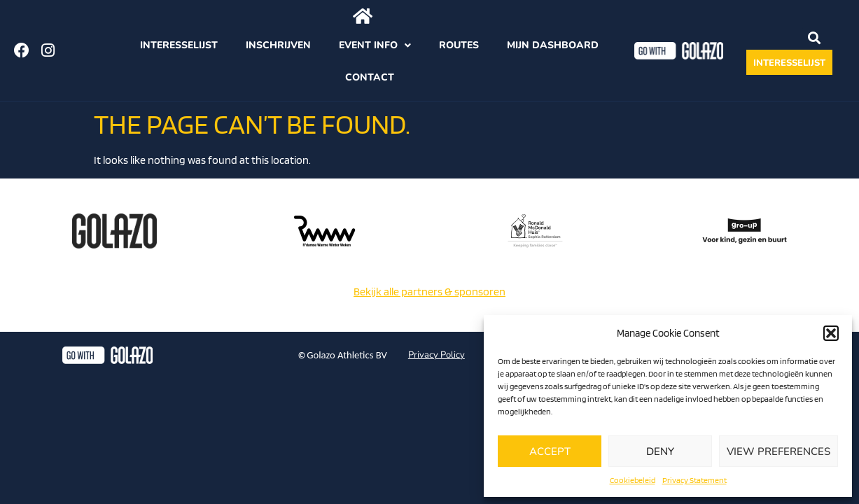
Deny (660, 451)
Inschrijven (278, 45)
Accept (550, 451)
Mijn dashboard (553, 45)
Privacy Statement (694, 480)
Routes (459, 45)
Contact (370, 77)
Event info (375, 45)
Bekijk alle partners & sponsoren (429, 292)
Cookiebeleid (633, 480)
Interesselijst (179, 45)
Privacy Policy (437, 355)
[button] (831, 333)
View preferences (778, 451)
